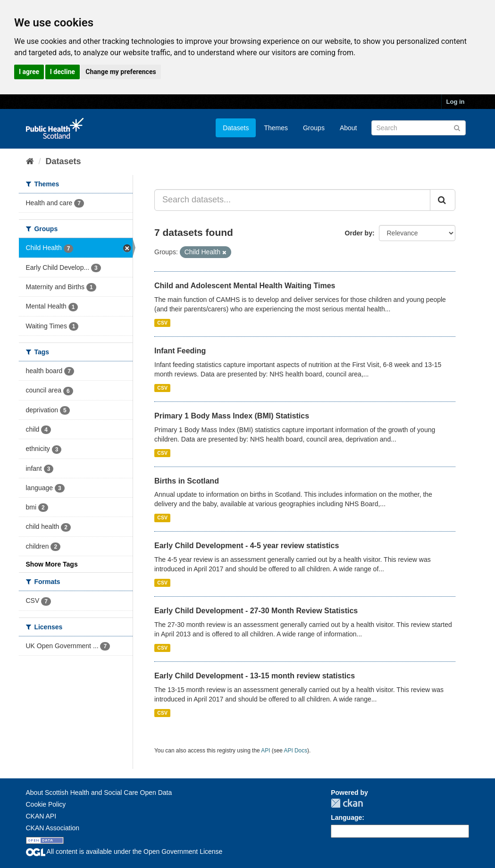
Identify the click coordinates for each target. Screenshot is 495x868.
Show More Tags (52, 564)
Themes (276, 128)
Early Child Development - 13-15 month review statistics (255, 676)
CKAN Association (53, 828)
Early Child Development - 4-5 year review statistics (247, 546)
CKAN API (41, 816)
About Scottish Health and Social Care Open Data (99, 793)
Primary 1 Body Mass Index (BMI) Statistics (232, 416)
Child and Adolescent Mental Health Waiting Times (245, 286)
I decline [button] (63, 72)
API (265, 751)
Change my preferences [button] (121, 72)
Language (346, 818)
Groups (314, 128)
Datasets (236, 128)
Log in (456, 102)
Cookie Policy (46, 804)
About (348, 128)
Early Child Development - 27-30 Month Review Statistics (256, 611)
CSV (162, 323)
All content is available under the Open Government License (124, 851)
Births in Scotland (187, 481)
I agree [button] (29, 72)
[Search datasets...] (292, 200)
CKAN (347, 803)
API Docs (296, 751)
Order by (359, 233)
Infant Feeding (180, 351)
